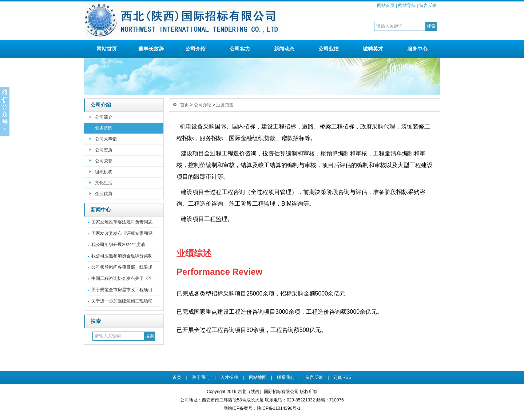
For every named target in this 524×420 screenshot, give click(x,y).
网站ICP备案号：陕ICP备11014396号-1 (262, 408)
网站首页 (386, 5)
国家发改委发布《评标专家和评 (122, 233)
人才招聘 (229, 377)
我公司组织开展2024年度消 (118, 245)
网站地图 (258, 377)
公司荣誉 (104, 161)
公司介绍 (195, 49)
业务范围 (104, 128)
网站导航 (407, 5)
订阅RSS (343, 377)
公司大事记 (106, 139)
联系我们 (286, 377)
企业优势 (104, 194)
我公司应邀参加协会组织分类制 (122, 256)
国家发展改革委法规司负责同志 (122, 222)
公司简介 (104, 117)
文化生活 (104, 183)
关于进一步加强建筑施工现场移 (122, 301)
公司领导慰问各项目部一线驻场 (122, 267)
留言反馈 (428, 5)
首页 (184, 105)
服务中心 (417, 49)
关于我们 (201, 377)
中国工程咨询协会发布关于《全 (122, 278)
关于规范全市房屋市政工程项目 (122, 290)
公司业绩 (329, 49)
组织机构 (104, 172)
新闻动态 (284, 49)
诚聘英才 (373, 49)
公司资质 (104, 150)
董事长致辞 (151, 49)
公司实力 (240, 49)
